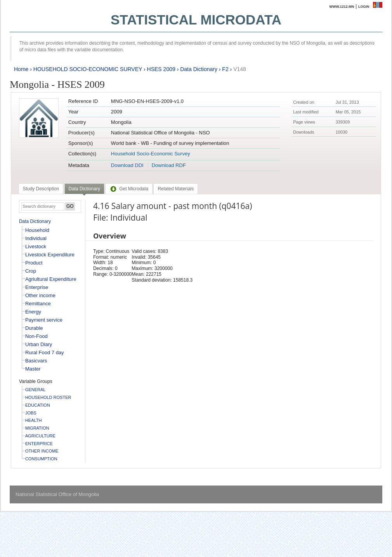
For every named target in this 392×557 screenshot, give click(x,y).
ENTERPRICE (39, 444)
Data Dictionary (199, 69)
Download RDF (169, 165)
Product (34, 263)
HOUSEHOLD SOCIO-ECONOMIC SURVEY (88, 69)
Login (364, 7)
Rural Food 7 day (45, 352)
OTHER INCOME (42, 451)
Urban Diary (39, 344)
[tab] (41, 189)
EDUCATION (38, 405)
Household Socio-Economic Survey (151, 154)
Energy (33, 312)
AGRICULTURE (40, 436)
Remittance (38, 304)
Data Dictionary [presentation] (84, 189)
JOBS (31, 413)
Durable (34, 328)
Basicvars (36, 361)
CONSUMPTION (41, 459)
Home (21, 69)
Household (37, 230)
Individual (36, 238)
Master (33, 369)
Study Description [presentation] (41, 189)
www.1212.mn (342, 7)
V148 (240, 69)
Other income (40, 295)
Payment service (44, 320)
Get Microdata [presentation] (129, 189)
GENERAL (36, 390)
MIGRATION (37, 428)
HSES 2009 (161, 69)
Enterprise (37, 287)
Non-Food (36, 336)
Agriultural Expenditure (51, 279)
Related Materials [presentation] (176, 189)
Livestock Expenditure (50, 255)
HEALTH (34, 420)
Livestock (36, 246)
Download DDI (127, 165)
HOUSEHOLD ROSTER (48, 397)
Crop (31, 271)
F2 (225, 69)
